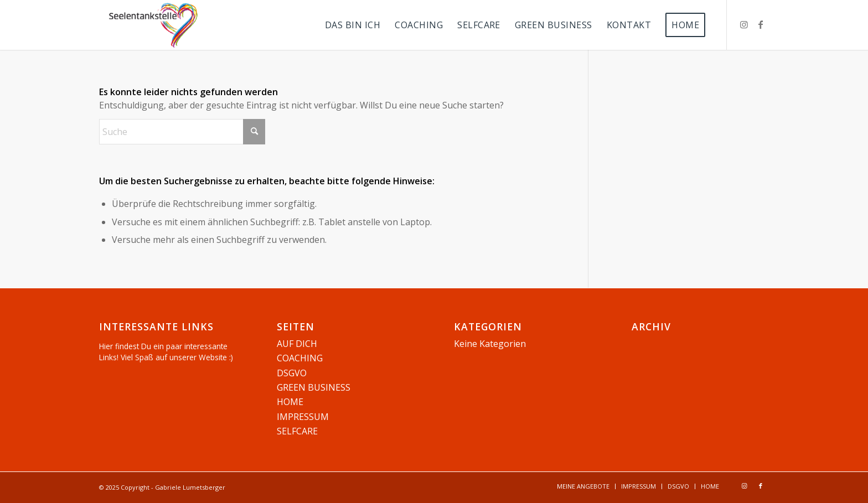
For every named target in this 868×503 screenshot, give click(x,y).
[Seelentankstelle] (153, 25)
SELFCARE (297, 431)
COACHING (300, 358)
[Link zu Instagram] (744, 24)
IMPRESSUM (303, 417)
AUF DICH (297, 344)
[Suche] (182, 132)
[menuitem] (353, 25)
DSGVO (292, 373)
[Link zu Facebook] (761, 24)
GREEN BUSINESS (314, 387)
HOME (290, 402)
